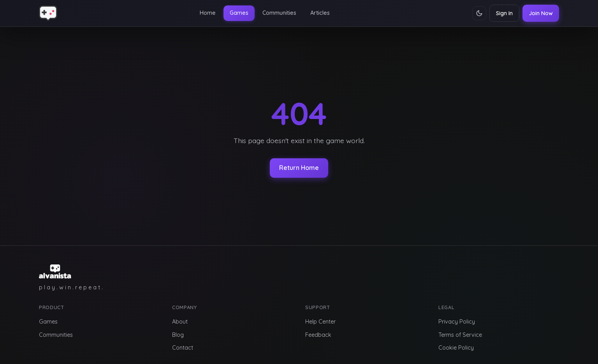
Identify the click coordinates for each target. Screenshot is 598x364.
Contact (183, 348)
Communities (279, 13)
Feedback (318, 335)
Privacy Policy (457, 322)
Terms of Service (460, 335)
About (180, 322)
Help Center (320, 322)
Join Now (541, 13)
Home (208, 13)
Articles (320, 13)
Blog (178, 335)
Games (239, 13)
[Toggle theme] (479, 13)
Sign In (504, 13)
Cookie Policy (456, 348)
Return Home (299, 168)
